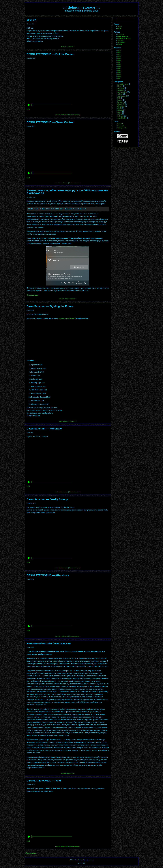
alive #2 (31, 20)
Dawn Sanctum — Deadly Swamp (47, 499)
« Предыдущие (30, 853)
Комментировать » (75, 115)
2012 (119, 68)
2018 (119, 60)
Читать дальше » (33, 295)
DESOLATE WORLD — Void (44, 781)
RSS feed (121, 34)
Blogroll (120, 86)
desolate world (60, 115)
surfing (120, 114)
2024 (119, 52)
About (119, 28)
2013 (119, 66)
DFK (119, 98)
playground (121, 106)
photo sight (121, 104)
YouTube (120, 40)
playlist (120, 108)
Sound (120, 26)
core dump (121, 88)
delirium (63, 47)
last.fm (120, 44)
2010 (119, 72)
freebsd (120, 100)
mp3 (28, 109)
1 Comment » (71, 47)
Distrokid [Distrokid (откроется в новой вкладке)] (73, 318)
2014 (119, 64)
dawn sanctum (63, 421)
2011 (119, 70)
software (120, 110)
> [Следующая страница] (89, 860)
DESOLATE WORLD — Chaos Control (50, 122)
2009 (119, 74)
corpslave (121, 90)
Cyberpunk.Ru (122, 128)
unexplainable (122, 118)
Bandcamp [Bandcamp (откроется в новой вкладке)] (62, 318)
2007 (119, 78)
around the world (123, 84)
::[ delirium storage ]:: (81, 7)
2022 (119, 54)
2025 (119, 50)
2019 (119, 58)
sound (66, 115)
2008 (119, 76)
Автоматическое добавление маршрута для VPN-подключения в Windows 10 (67, 192)
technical (62, 299)
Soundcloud (121, 42)
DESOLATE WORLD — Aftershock (48, 575)
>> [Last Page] (92, 860)
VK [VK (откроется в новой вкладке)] (68, 318)
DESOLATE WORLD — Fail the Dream (50, 54)
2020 (119, 56)
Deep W (120, 124)
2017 (119, 62)
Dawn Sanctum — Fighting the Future (50, 306)
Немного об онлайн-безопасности (49, 644)
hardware (120, 102)
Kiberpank (121, 126)
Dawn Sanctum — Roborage (44, 429)
